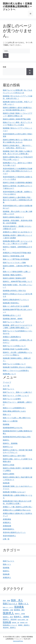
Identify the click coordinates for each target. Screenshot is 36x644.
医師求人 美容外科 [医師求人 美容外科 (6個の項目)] (10, 619)
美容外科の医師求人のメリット (14, 532)
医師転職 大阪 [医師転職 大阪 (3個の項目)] (16, 623)
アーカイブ (7, 382)
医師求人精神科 (9, 474)
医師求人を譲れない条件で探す (14, 456)
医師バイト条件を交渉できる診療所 (16, 306)
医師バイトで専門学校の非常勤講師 (16, 259)
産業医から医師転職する (12, 337)
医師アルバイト (9, 389)
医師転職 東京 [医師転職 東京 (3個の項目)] (24, 623)
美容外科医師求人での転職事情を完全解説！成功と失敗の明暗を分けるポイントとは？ (18, 171)
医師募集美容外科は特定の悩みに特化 (17, 437)
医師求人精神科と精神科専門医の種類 (17, 119)
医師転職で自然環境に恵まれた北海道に (18, 367)
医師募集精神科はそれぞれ (13, 428)
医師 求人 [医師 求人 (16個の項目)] (17, 600)
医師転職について (9, 374)
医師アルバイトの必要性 (12, 399)
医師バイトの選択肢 (10, 421)
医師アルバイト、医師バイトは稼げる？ (18, 392)
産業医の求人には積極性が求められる (17, 510)
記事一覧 (6, 539)
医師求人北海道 (9, 465)
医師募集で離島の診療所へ (13, 275)
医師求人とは (8, 447)
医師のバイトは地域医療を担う (14, 408)
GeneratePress (18, 641)
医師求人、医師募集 (10, 443)
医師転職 (6, 483)
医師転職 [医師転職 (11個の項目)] (7, 622)
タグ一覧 (6, 386)
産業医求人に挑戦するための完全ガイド (18, 232)
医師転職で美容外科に (11, 303)
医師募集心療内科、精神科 (13, 319)
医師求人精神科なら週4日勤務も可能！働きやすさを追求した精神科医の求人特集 (18, 200)
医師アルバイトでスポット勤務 (14, 263)
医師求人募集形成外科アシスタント (16, 300)
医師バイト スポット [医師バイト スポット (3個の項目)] (8, 607)
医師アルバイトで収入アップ (13, 322)
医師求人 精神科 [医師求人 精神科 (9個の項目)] (22, 617)
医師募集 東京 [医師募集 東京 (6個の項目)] (19, 610)
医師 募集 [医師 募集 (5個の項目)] (6, 601)
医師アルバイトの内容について (14, 346)
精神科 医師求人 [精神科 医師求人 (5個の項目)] (24, 625)
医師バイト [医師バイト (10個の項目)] (24, 603)
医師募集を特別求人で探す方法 (14, 291)
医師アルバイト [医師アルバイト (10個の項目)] (10, 603)
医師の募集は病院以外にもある (14, 411)
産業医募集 (7, 519)
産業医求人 (7, 523)
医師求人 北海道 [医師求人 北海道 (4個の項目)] (20, 614)
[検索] (6, 56)
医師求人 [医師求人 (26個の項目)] (8, 613)
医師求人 (6, 440)
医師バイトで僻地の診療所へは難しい (17, 272)
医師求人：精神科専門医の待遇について (18, 281)
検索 (5, 67)
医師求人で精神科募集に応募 (13, 256)
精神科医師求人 (9, 529)
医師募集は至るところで (12, 315)
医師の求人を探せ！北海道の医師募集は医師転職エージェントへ (17, 6)
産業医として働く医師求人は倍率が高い (18, 507)
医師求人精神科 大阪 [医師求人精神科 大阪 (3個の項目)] (23, 620)
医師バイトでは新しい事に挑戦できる (17, 418)
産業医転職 (7, 526)
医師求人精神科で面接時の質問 (14, 278)
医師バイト (7, 414)
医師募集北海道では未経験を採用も (16, 349)
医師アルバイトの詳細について (14, 364)
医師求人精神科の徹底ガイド (13, 217)
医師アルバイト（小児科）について (16, 396)
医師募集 (6, 424)
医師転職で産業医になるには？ (14, 492)
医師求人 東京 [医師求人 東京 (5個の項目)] (8, 617)
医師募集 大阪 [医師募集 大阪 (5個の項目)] (8, 610)
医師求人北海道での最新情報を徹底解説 (18, 183)
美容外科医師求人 (9, 536)
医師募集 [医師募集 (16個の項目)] (19, 607)
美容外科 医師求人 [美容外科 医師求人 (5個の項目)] (9, 628)
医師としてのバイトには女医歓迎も (16, 371)
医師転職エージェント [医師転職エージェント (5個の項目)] (10, 625)
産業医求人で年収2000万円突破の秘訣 (17, 253)
